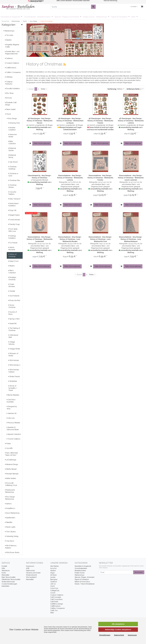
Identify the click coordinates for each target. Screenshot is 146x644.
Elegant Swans (14, 215)
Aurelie (53, 577)
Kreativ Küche (89, 17)
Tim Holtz (9, 35)
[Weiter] (44, 89)
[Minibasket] (142, 7)
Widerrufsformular (8, 582)
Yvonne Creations (14, 439)
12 (134, 89)
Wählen (115, 89)
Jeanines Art (12, 413)
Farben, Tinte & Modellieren (85, 584)
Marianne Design (12, 464)
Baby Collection (12, 142)
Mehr (134, 17)
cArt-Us (53, 584)
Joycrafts (9, 448)
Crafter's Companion (13, 72)
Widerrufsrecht (31, 575)
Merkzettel (5, 575)
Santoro (8, 504)
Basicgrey (54, 579)
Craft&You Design (57, 604)
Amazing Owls (14, 123)
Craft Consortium (56, 599)
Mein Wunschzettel (9, 577)
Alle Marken (55, 566)
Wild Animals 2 (14, 365)
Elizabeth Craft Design (11, 104)
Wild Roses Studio (12, 552)
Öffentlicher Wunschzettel (11, 579)
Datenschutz (30, 571)
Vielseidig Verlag (12, 536)
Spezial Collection (14, 434)
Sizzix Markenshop (12, 513)
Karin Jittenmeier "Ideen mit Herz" (12, 454)
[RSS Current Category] (65, 64)
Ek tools (8, 98)
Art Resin (53, 575)
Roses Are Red (14, 300)
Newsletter (30, 579)
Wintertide (13, 381)
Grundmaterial (30, 17)
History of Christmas (12, 255)
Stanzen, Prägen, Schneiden (85, 577)
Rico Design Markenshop (10, 498)
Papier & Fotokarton (120, 17)
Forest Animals (14, 220)
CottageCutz (55, 591)
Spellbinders (10, 518)
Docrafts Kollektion (12, 89)
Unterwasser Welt (13, 336)
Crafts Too (54, 610)
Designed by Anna (12, 408)
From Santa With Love (13, 230)
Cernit (52, 586)
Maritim (12, 266)
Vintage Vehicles (12, 343)
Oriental (12, 291)
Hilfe (3, 568)
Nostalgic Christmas (12, 278)
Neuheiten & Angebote (11, 17)
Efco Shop (9, 93)
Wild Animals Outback (14, 371)
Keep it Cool (13, 261)
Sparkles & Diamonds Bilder (13, 428)
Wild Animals (14, 360)
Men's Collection (12, 272)
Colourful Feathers (12, 193)
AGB (28, 568)
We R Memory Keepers (11, 547)
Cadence (9, 58)
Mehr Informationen (42, 143)
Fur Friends (13, 243)
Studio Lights (10, 527)
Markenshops (102, 17)
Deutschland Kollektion (13, 205)
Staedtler (9, 522)
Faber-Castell (10, 109)
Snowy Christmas (12, 306)
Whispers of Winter (13, 355)
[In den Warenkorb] (30, 143)
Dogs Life (12, 210)
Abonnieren (139, 572)
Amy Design (12, 118)
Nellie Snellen (11, 478)
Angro (53, 573)
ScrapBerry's (10, 508)
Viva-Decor (10, 541)
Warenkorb (6, 571)
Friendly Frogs (14, 224)
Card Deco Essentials (11, 401)
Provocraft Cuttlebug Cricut (11, 484)
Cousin (53, 593)
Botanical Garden (12, 149)
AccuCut (53, 568)
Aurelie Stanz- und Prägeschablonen (12, 53)
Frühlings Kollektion (12, 237)
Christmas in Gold (13, 175)
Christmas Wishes (12, 186)
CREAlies (9, 77)
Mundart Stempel (12, 474)
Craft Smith (54, 602)
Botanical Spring (12, 156)
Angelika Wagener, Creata (12, 46)
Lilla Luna (11, 418)
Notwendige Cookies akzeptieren (118, 630)
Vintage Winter (14, 349)
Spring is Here (14, 319)
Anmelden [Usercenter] (134, 7)
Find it (8, 114)
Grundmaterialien (81, 568)
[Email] (116, 572)
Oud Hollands (14, 296)
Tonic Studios (10, 532)
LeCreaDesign (11, 460)
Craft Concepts (56, 597)
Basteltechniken (44, 17)
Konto (4, 573)
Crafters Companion (58, 608)
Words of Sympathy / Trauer (13, 388)
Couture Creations (12, 63)
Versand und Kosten (33, 573)
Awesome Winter (13, 136)
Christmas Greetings (12, 168)
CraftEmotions (11, 68)
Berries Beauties (13, 395)
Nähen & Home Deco (82, 582)
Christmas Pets (14, 180)
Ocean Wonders (12, 285)
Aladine (8, 40)
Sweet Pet (12, 323)
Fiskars (8, 444)
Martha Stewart (11, 469)
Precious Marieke (13, 423)
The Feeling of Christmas (14, 329)
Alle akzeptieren (118, 624)
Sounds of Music (13, 313)
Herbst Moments (12, 249)
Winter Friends (14, 377)
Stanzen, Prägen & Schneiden (67, 17)
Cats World (13, 162)
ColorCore (54, 588)
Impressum (30, 566)
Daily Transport (14, 199)
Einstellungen (105, 635)
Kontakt (4, 566)
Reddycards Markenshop (10, 491)
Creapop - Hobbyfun (9, 83)
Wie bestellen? (31, 577)
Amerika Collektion (12, 129)
